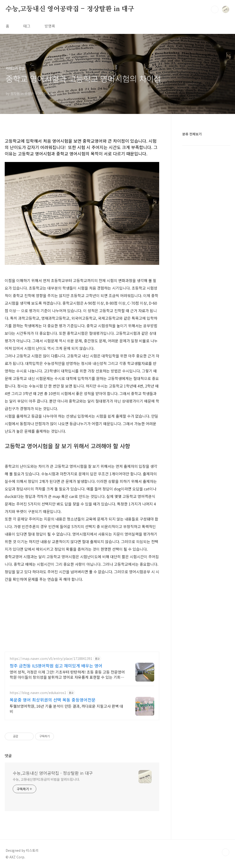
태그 (27, 26)
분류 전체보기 (192, 134)
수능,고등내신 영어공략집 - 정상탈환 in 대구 (70, 9)
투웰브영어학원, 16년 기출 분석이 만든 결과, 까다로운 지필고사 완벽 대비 (66, 709)
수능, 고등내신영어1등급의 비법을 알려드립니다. (46, 779)
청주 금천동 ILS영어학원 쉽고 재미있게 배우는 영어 (56, 666)
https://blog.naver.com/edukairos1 (38, 693)
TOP (226, 852)
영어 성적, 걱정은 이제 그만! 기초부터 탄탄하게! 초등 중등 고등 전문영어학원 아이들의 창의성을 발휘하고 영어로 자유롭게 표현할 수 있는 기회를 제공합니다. (67, 674)
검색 (215, 9)
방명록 (50, 26)
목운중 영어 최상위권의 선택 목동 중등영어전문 (53, 700)
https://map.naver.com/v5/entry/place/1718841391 (51, 659)
